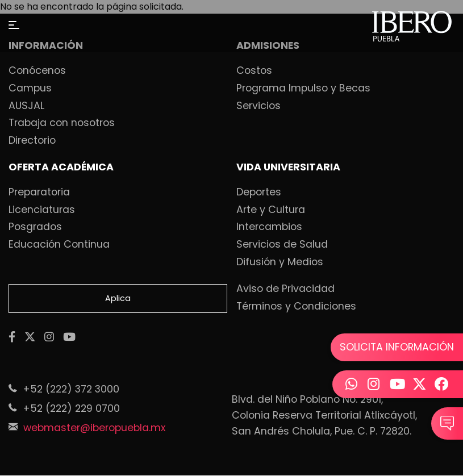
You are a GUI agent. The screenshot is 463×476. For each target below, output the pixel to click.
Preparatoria (39, 193)
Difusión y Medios (280, 262)
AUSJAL (26, 106)
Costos (254, 71)
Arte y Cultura (271, 210)
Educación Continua (59, 245)
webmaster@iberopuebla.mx (94, 428)
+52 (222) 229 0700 (71, 408)
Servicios (258, 106)
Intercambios (269, 227)
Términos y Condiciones (296, 307)
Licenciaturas (42, 210)
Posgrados (35, 227)
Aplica (118, 298)
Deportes (259, 193)
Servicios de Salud (282, 245)
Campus (30, 89)
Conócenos (37, 71)
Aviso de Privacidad (285, 289)
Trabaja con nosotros (62, 123)
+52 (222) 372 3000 (71, 389)
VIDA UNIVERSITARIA (288, 168)
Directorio (32, 141)
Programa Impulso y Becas (303, 89)
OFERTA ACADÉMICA (61, 168)
